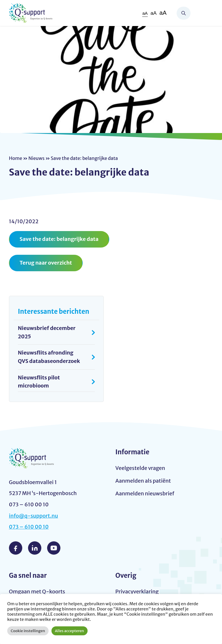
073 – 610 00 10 (29, 527)
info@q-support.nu (34, 516)
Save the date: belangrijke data (59, 239)
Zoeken (184, 13)
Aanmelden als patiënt (143, 481)
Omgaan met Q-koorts (37, 592)
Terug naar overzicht (46, 263)
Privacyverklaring (137, 592)
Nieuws (36, 158)
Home (16, 158)
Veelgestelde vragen (140, 468)
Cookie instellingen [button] (28, 631)
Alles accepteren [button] (70, 631)
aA (145, 13)
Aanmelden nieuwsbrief (145, 493)
